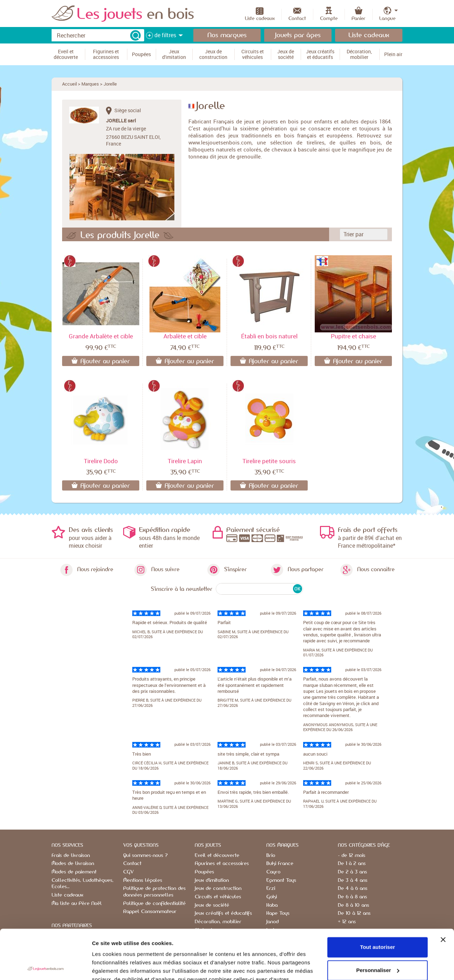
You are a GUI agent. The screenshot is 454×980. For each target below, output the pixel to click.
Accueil (69, 84)
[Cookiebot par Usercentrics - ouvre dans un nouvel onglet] (45, 966)
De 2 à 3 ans (352, 872)
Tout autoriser (378, 898)
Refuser (378, 944)
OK (297, 589)
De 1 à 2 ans (352, 864)
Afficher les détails (116, 966)
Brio (271, 856)
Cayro (273, 872)
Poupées (204, 872)
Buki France (280, 864)
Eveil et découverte (217, 856)
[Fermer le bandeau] (443, 890)
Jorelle (110, 84)
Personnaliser (378, 921)
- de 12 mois (352, 856)
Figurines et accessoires (222, 864)
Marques (90, 84)
